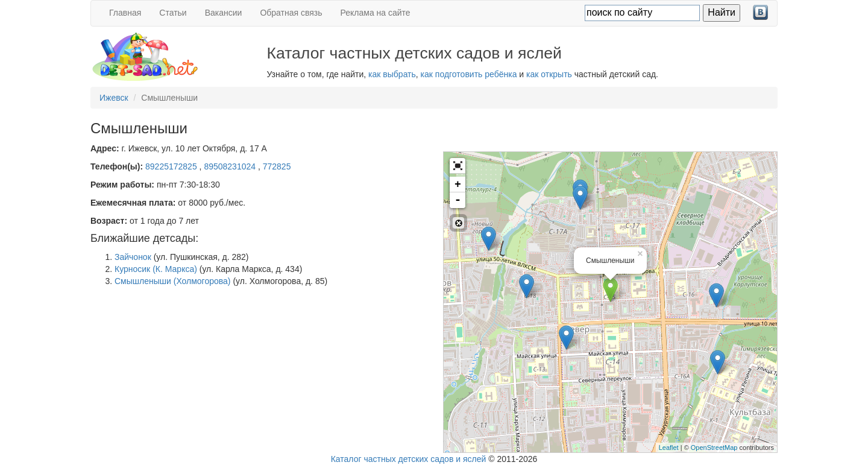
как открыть (549, 74)
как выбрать (392, 74)
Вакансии (224, 13)
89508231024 (231, 166)
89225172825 (172, 166)
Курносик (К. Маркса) (156, 269)
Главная (125, 13)
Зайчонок (133, 257)
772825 (277, 166)
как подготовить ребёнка (469, 74)
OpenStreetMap (714, 448)
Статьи (173, 13)
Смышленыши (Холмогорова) (173, 281)
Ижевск (114, 98)
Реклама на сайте (376, 13)
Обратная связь (291, 13)
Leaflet (669, 448)
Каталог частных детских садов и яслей (409, 459)
